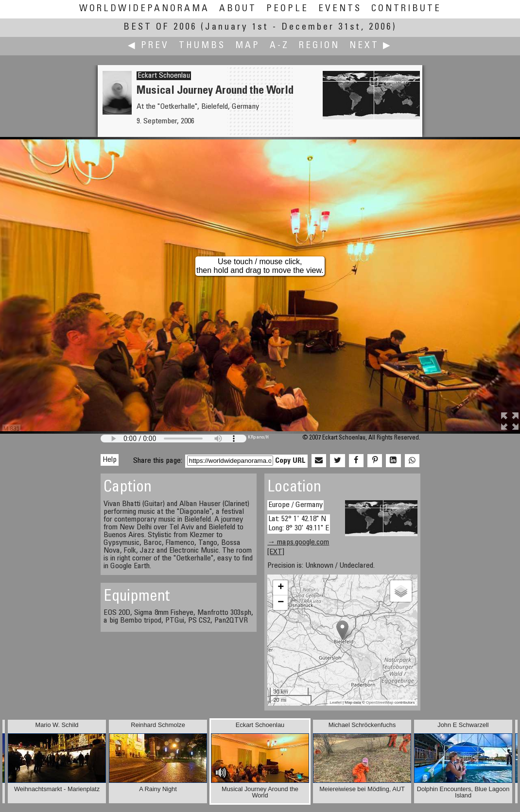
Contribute (406, 9)
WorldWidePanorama (144, 9)
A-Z (279, 46)
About (238, 9)
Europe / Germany (295, 505)
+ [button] (281, 588)
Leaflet (336, 702)
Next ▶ (371, 46)
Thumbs (202, 46)
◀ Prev (148, 46)
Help (110, 460)
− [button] (281, 603)
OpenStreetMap (380, 702)
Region (319, 46)
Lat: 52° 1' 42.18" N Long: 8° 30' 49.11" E (299, 524)
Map (248, 46)
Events (340, 9)
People (287, 9)
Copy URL (290, 461)
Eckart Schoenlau (164, 76)
